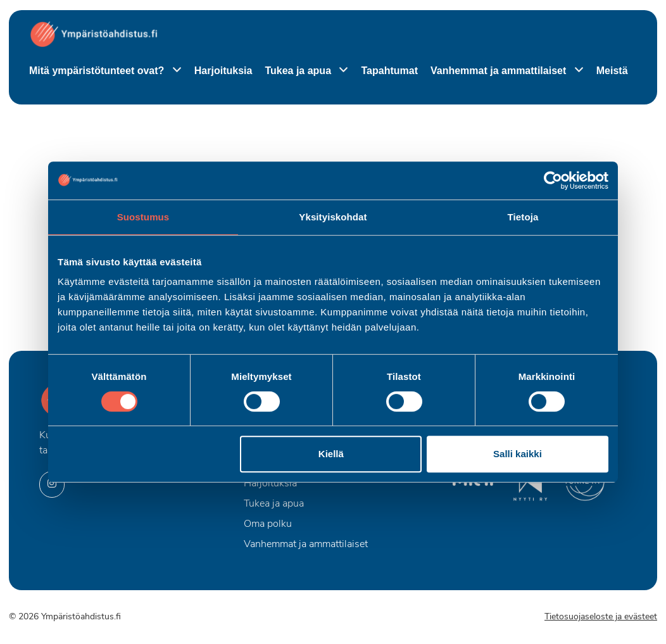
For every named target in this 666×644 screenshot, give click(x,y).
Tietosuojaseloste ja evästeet (601, 617)
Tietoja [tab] (523, 217)
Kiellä (331, 454)
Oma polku (268, 524)
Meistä (612, 71)
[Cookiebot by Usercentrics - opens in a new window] (553, 180)
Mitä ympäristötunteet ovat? (98, 71)
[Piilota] (174, 71)
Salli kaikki (518, 454)
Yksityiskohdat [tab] (333, 217)
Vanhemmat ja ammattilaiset (500, 71)
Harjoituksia (223, 71)
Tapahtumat (389, 71)
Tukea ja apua (299, 71)
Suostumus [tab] (143, 217)
